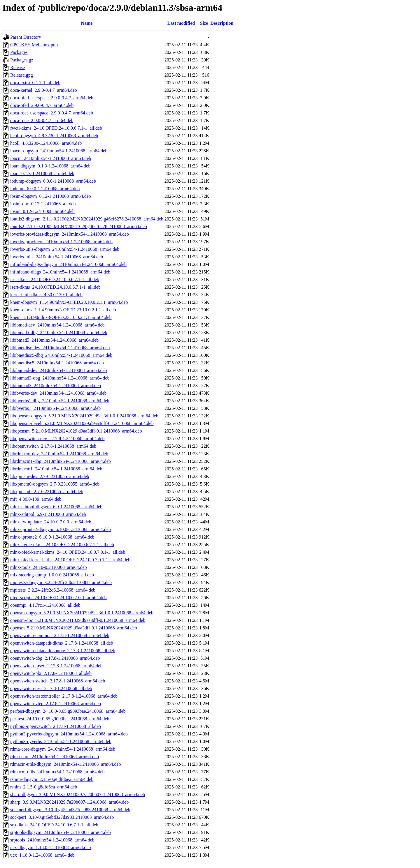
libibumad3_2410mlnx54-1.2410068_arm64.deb (56, 386)
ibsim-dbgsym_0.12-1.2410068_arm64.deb (51, 196)
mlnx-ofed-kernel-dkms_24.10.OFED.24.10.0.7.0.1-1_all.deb (68, 552)
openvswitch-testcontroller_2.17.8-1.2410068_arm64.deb (64, 696)
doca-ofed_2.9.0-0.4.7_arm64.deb (42, 105)
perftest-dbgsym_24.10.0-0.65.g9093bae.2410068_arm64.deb (68, 711)
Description (222, 23)
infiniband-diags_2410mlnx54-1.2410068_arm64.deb (60, 272)
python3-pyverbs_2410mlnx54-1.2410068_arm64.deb (61, 741)
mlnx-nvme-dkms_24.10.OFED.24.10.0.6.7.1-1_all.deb (62, 545)
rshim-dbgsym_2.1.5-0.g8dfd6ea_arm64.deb (52, 779)
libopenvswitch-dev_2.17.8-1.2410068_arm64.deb (57, 439)
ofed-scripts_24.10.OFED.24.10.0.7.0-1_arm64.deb (58, 598)
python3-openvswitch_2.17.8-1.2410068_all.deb (56, 726)
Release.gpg (22, 75)
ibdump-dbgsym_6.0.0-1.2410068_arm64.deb (53, 181)
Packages (19, 52)
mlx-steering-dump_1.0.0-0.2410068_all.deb (52, 575)
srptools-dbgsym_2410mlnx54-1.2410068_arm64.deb (61, 832)
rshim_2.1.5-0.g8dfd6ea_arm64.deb (44, 787)
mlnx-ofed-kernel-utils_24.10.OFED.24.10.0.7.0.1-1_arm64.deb (70, 560)
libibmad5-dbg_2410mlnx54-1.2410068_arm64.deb (59, 332)
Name (87, 23)
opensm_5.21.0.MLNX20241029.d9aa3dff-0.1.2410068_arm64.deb (74, 628)
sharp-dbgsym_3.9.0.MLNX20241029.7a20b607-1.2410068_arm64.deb (78, 794)
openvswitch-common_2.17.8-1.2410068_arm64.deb (60, 635)
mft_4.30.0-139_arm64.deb (36, 499)
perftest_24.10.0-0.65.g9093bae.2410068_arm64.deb (60, 719)
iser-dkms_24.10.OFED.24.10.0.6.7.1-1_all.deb (55, 279)
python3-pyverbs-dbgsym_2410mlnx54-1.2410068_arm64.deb (69, 734)
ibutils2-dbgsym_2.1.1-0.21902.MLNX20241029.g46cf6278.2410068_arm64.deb (87, 219)
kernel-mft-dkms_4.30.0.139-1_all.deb (46, 295)
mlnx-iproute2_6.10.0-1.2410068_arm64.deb (52, 537)
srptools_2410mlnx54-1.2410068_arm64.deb (52, 840)
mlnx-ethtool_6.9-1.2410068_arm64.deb (48, 514)
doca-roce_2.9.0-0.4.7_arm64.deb (42, 120)
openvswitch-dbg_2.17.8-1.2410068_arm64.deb (55, 658)
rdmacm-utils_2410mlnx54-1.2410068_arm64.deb (57, 772)
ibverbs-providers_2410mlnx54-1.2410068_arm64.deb (61, 242)
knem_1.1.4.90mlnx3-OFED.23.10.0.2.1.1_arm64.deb (61, 317)
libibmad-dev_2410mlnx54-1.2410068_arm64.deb (57, 325)
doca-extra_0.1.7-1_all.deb (35, 83)
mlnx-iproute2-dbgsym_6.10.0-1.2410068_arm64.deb (61, 529)
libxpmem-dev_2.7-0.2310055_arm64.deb (50, 476)
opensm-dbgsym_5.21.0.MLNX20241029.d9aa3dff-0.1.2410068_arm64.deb (82, 613)
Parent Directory (26, 37)
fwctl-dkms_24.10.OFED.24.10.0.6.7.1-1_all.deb (56, 128)
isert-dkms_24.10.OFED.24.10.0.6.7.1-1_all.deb (55, 287)
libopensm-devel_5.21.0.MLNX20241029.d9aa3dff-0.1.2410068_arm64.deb (82, 423)
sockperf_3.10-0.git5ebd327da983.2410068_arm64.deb (62, 817)
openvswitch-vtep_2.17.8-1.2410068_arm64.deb (56, 704)
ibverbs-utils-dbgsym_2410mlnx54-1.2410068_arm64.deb (65, 249)
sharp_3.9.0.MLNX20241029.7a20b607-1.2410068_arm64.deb (69, 802)
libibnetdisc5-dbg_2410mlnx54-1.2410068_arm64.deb (61, 355)
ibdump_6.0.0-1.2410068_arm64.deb (45, 189)
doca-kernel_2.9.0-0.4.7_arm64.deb (44, 90)
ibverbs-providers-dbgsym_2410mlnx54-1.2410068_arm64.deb (70, 234)
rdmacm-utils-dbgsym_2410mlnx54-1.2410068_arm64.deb (66, 764)
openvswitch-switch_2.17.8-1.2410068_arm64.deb (58, 681)
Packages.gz (22, 60)
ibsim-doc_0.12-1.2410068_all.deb (43, 204)
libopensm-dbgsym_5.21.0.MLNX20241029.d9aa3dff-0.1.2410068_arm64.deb (84, 416)
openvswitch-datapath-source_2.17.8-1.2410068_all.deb (63, 651)
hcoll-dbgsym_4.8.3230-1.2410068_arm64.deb (54, 136)
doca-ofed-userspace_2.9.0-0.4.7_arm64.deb (52, 98)
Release (17, 67)
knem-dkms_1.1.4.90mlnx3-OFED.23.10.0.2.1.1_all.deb (63, 310)
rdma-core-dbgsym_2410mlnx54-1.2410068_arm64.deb (63, 749)
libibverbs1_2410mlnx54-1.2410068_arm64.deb (55, 408)
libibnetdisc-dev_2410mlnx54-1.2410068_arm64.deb (60, 348)
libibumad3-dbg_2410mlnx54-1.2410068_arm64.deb (60, 378)
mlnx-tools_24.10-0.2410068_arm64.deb (49, 567)
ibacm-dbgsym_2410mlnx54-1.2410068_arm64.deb (59, 151)
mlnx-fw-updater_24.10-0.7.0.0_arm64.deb (51, 522)
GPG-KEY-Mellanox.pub (34, 45)
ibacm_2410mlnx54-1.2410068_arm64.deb (51, 158)
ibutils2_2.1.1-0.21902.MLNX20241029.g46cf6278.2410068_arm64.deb (79, 226)
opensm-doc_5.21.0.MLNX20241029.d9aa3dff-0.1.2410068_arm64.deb (78, 620)
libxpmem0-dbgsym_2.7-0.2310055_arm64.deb (55, 484)
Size (204, 23)
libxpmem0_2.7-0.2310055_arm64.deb (47, 492)
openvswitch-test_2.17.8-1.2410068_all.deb (51, 688)
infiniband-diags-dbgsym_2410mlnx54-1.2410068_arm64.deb (68, 264)
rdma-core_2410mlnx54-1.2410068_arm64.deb (55, 757)
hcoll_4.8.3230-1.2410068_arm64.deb (46, 143)
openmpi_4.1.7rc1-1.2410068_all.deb (45, 605)
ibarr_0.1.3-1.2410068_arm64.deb (42, 173)
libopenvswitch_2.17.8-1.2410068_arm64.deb (53, 446)
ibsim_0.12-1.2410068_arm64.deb (42, 211)
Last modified (181, 23)
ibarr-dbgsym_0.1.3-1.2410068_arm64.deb (50, 166)
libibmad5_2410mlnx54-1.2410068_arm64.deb (54, 340)
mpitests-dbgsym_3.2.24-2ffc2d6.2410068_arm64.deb (61, 582)
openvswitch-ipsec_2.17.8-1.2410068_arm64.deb (56, 666)
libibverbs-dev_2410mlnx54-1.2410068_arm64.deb (58, 393)
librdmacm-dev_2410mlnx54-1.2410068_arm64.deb (59, 454)
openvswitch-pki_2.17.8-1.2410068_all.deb (51, 673)
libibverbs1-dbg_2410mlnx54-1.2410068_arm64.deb (60, 401)
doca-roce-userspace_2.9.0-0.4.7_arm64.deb (52, 113)
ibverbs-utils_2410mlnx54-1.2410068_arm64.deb (57, 257)
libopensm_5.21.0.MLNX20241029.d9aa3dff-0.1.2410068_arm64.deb (76, 431)
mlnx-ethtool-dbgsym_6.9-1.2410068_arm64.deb (56, 507)
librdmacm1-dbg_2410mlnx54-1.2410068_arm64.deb (61, 461)
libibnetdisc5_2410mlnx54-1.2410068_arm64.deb (57, 363)
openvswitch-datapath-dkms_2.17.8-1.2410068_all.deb (62, 643)
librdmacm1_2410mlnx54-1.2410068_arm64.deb (56, 469)
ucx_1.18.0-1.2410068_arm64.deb (42, 855)
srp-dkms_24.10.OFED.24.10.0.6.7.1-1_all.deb (54, 825)
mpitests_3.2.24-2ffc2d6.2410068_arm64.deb (53, 590)
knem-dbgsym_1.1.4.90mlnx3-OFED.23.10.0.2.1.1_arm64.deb (69, 302)
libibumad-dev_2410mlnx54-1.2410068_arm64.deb (59, 370)
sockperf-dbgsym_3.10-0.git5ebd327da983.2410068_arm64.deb (70, 810)
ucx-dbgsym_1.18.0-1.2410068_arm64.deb (50, 847)
